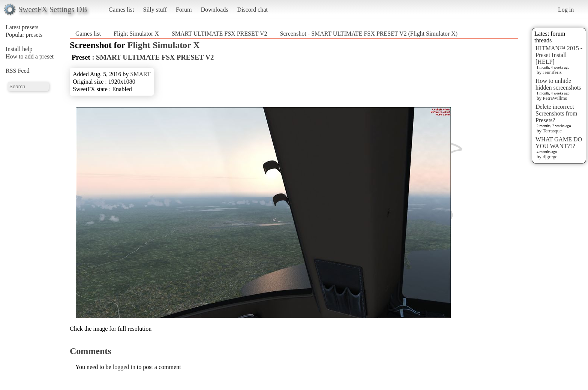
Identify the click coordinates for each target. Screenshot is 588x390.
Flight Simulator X (136, 34)
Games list (121, 10)
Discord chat (252, 10)
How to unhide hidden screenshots (558, 84)
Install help (19, 49)
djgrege (550, 157)
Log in (566, 10)
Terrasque (552, 131)
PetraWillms (555, 98)
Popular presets (24, 35)
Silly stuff (155, 10)
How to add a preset (30, 56)
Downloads (214, 10)
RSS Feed (18, 71)
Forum (184, 10)
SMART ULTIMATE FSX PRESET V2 (220, 34)
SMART (140, 74)
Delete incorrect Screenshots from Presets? (556, 113)
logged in (124, 367)
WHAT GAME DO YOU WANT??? (559, 143)
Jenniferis (552, 72)
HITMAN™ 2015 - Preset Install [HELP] (559, 55)
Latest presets (22, 27)
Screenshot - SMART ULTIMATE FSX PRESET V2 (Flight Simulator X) (369, 34)
